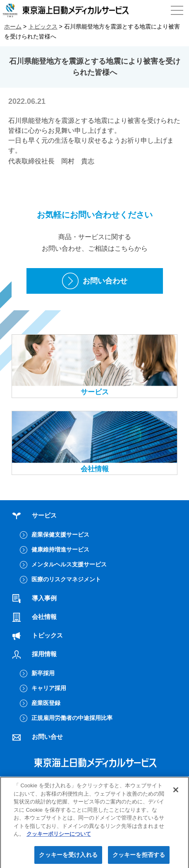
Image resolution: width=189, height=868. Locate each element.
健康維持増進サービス (60, 549)
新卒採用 (43, 673)
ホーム (13, 26)
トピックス (43, 26)
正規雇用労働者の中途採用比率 (72, 718)
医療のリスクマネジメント (66, 579)
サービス (94, 365)
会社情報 (94, 442)
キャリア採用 (49, 688)
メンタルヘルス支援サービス (69, 564)
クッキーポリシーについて (59, 836)
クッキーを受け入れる (68, 857)
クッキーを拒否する (139, 857)
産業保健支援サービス (60, 535)
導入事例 (35, 598)
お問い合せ (38, 737)
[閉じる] (176, 792)
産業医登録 (46, 703)
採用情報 (35, 654)
